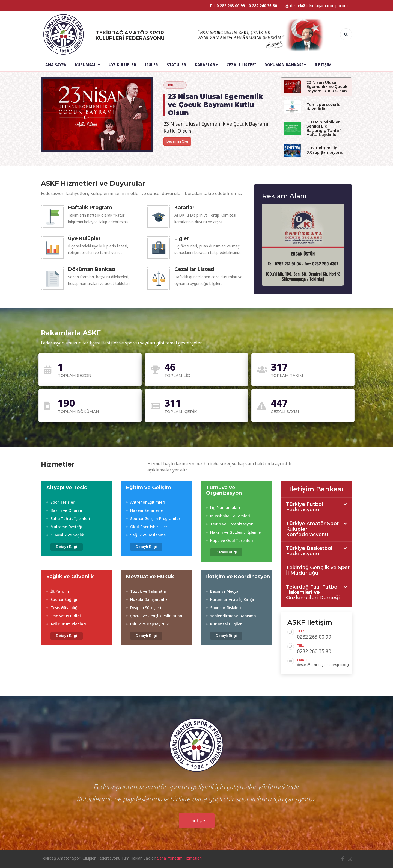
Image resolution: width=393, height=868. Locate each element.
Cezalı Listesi (241, 65)
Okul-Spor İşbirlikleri (147, 527)
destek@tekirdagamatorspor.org (316, 6)
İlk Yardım (58, 591)
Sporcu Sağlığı (62, 599)
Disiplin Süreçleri (144, 608)
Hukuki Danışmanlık (147, 599)
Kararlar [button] (206, 65)
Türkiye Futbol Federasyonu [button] (305, 507)
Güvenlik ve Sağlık (65, 535)
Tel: (243, 6)
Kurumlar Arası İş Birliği (230, 599)
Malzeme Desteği (64, 527)
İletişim (323, 65)
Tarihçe (197, 821)
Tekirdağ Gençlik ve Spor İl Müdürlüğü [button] (318, 571)
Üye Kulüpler (122, 65)
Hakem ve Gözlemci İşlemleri (235, 532)
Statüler (176, 65)
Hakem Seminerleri (146, 510)
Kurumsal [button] (87, 65)
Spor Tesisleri (61, 502)
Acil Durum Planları (66, 624)
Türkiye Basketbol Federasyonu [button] (309, 551)
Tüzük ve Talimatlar (147, 591)
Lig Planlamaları (223, 508)
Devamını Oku (177, 141)
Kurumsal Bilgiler (224, 624)
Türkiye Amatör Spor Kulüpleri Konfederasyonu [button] (312, 529)
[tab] (316, 507)
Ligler (151, 65)
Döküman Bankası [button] (285, 65)
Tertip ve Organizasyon (230, 524)
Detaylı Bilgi (67, 547)
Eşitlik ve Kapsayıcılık (147, 624)
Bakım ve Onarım (64, 510)
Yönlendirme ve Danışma (231, 616)
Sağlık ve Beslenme (146, 535)
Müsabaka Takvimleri (228, 516)
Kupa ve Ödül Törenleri (230, 540)
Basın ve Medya (222, 591)
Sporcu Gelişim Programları (154, 519)
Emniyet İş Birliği (64, 616)
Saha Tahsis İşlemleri (68, 519)
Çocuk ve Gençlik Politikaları (154, 616)
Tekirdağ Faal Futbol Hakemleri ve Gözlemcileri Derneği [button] (313, 593)
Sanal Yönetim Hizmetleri (179, 858)
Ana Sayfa (56, 65)
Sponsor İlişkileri (224, 608)
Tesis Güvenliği (62, 608)
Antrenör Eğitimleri (145, 502)
